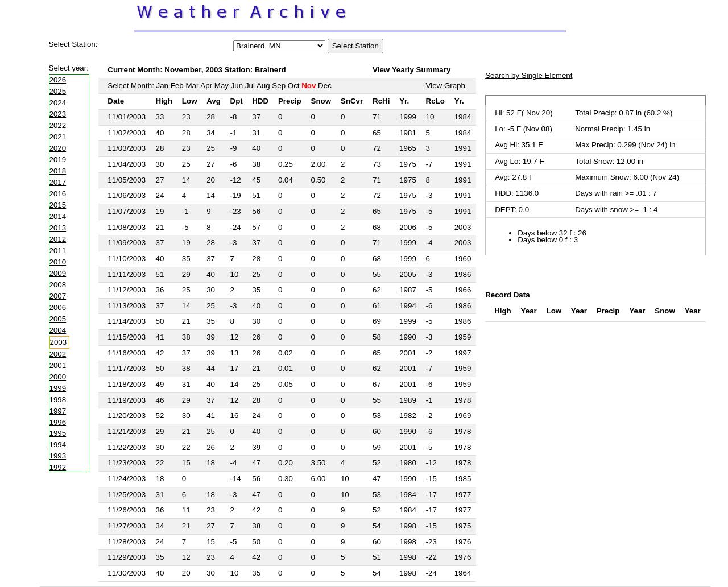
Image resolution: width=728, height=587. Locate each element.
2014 (58, 216)
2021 (58, 137)
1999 (58, 388)
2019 (58, 160)
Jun (237, 86)
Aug (263, 86)
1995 (58, 433)
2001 (58, 365)
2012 (58, 239)
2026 (58, 80)
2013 (58, 228)
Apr (206, 86)
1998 (58, 400)
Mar (192, 86)
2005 (58, 319)
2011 (58, 251)
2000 (58, 377)
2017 (58, 182)
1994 (58, 445)
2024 (58, 103)
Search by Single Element (529, 75)
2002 (58, 354)
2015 (58, 205)
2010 (58, 262)
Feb (177, 86)
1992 (58, 467)
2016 (58, 194)
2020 (58, 148)
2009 (58, 273)
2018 (58, 171)
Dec (325, 86)
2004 (58, 330)
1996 (58, 422)
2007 (58, 296)
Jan (163, 86)
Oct (294, 86)
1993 (58, 456)
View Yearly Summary (411, 70)
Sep (279, 86)
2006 (58, 307)
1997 (58, 411)
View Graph (446, 86)
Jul (250, 86)
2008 (58, 285)
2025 (58, 91)
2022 (58, 125)
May (222, 86)
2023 (58, 114)
